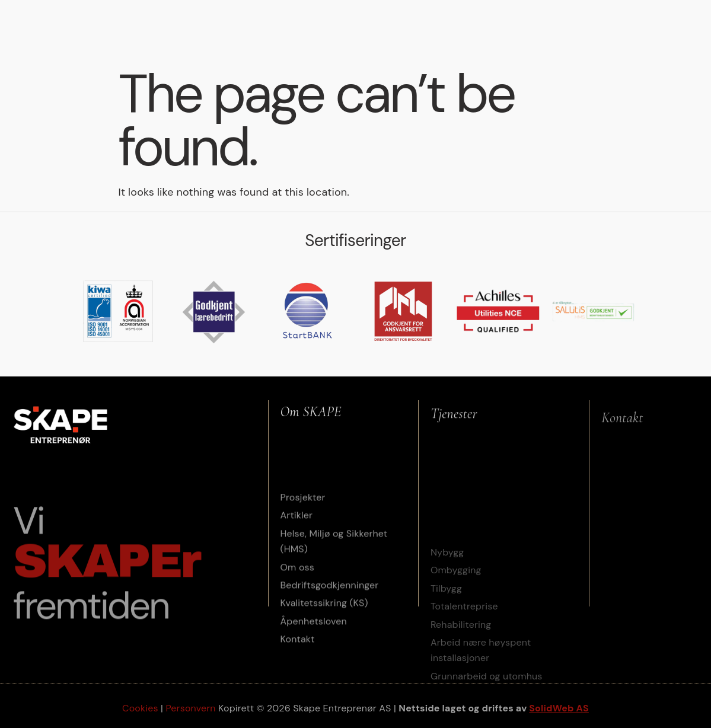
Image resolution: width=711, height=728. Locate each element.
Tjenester (239, 13)
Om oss (577, 13)
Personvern (190, 710)
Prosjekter (315, 13)
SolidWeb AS (559, 710)
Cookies (140, 710)
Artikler (382, 13)
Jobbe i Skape (651, 13)
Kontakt (446, 36)
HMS (430, 13)
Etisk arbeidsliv (496, 13)
